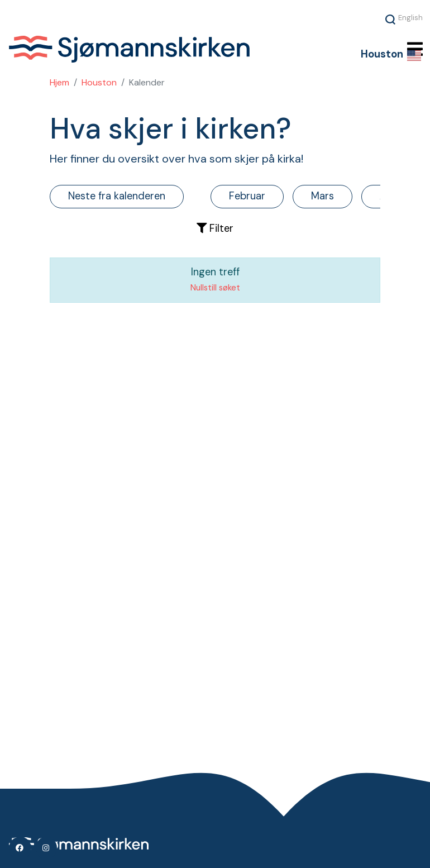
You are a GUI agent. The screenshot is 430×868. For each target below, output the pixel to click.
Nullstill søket (215, 288)
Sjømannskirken (156, 49)
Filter (215, 228)
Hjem (59, 82)
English (410, 17)
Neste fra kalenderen (117, 196)
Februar (247, 196)
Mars (322, 196)
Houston (99, 82)
